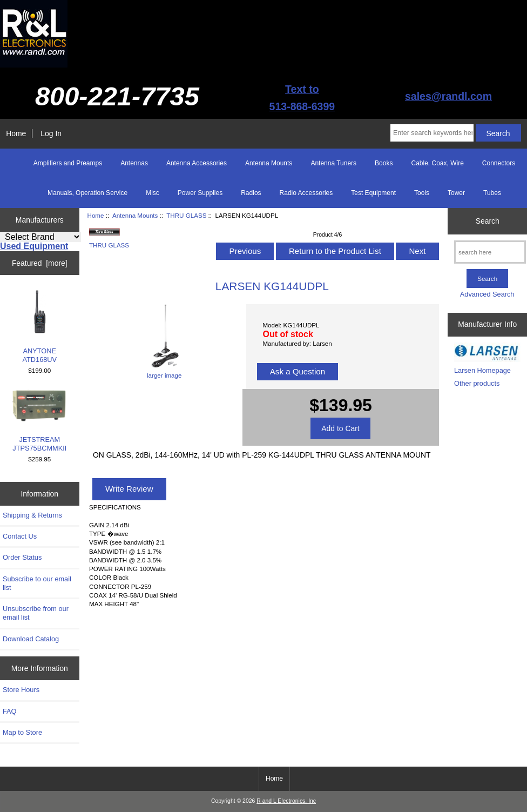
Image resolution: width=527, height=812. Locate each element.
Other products (477, 383)
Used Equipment (34, 246)
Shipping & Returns (32, 515)
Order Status (22, 557)
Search (488, 221)
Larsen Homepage (482, 370)
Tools (422, 193)
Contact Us (20, 536)
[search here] (490, 252)
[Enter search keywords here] (432, 133)
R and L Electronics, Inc (286, 801)
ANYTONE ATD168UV (40, 327)
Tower (456, 193)
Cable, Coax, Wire (437, 163)
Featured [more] (40, 263)
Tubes (492, 193)
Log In (51, 133)
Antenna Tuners (333, 163)
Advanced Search (487, 294)
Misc (153, 193)
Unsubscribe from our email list (36, 613)
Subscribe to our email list (37, 583)
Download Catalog (31, 639)
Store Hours (21, 690)
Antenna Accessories (197, 163)
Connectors (499, 163)
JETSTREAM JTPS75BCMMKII (39, 421)
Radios (251, 193)
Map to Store (22, 732)
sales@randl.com (448, 96)
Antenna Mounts (135, 215)
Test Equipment (373, 193)
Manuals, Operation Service (87, 193)
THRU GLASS (186, 215)
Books (384, 163)
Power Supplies (200, 193)
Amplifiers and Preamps (68, 163)
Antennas (134, 163)
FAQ (10, 711)
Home (16, 133)
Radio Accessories (306, 193)
